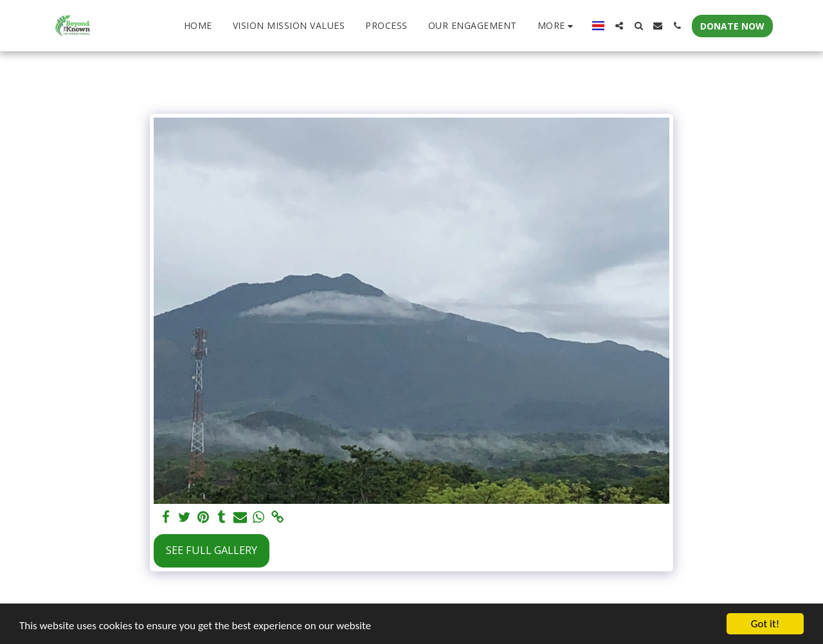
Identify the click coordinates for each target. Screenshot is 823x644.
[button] (619, 26)
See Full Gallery (212, 550)
